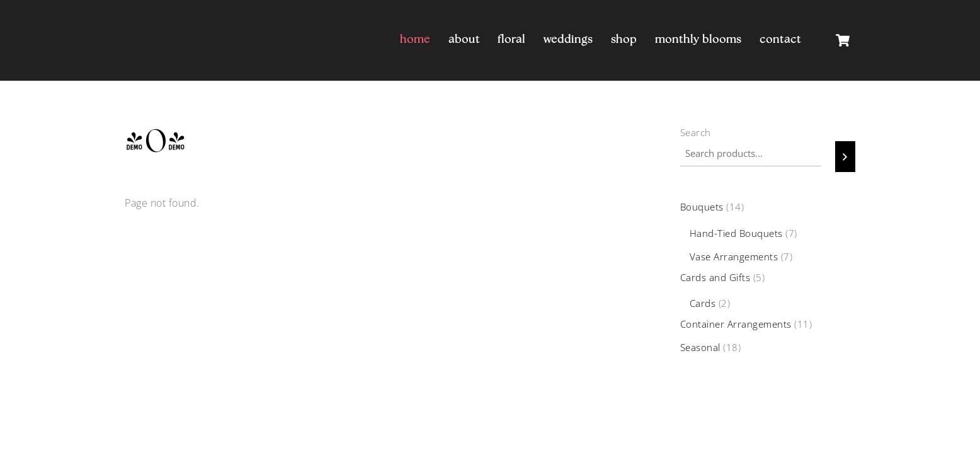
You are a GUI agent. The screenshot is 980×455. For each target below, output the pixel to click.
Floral (511, 40)
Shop (624, 40)
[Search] (845, 157)
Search (696, 132)
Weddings (568, 40)
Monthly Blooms (698, 40)
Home (415, 40)
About (464, 40)
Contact (780, 40)
